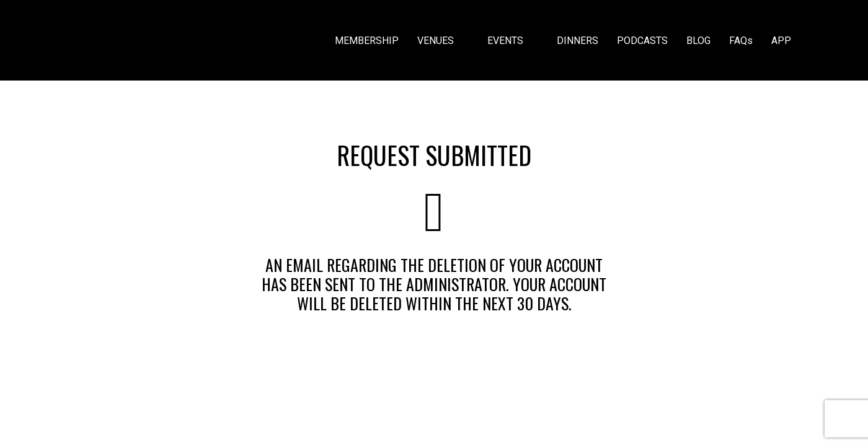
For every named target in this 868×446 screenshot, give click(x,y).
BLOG (698, 41)
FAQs (741, 41)
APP (781, 41)
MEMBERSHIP (367, 41)
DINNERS (578, 41)
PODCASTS (642, 41)
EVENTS (513, 41)
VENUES (443, 41)
